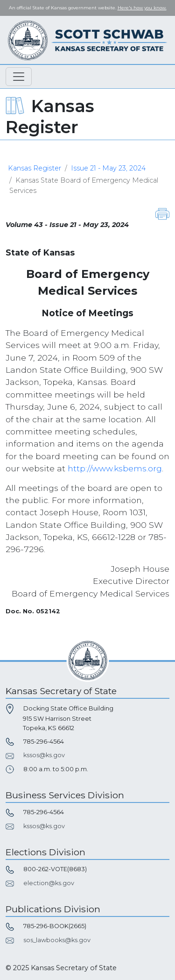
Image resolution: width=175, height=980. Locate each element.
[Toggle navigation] (19, 77)
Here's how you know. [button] (142, 8)
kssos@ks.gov (44, 755)
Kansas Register (35, 168)
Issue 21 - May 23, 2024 (108, 168)
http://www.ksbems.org (115, 468)
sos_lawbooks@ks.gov (57, 940)
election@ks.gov (49, 883)
